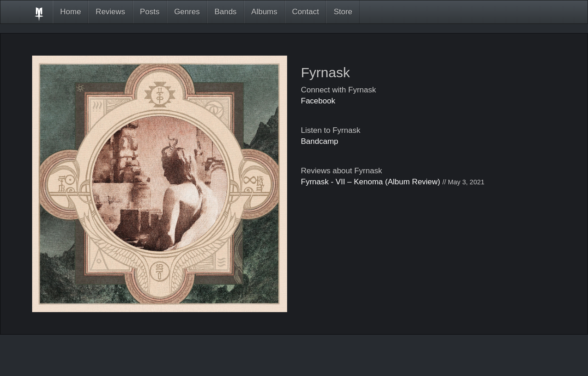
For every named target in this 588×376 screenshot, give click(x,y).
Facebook (318, 101)
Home (71, 12)
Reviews (110, 12)
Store (343, 12)
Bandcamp (319, 141)
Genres (187, 12)
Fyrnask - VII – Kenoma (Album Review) (370, 182)
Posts (150, 12)
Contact (306, 12)
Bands (226, 12)
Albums (264, 12)
